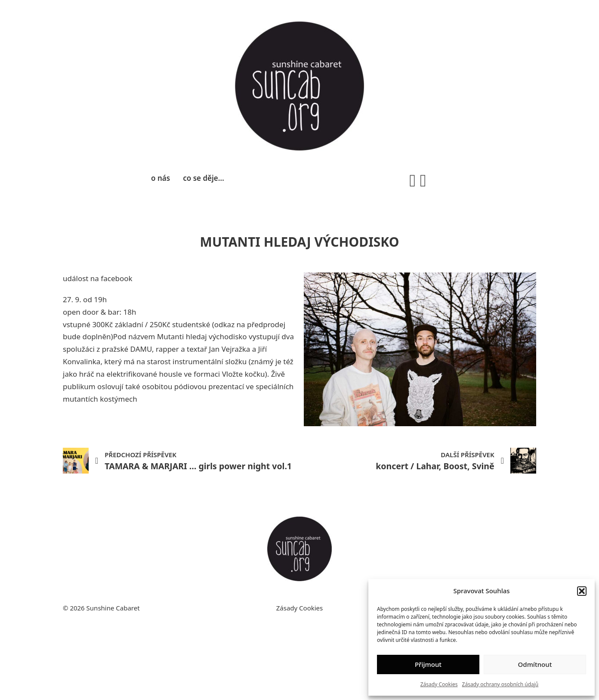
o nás (161, 178)
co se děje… (204, 178)
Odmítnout (535, 664)
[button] (582, 591)
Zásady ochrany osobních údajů (500, 684)
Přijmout (428, 664)
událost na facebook (98, 278)
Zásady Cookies (439, 684)
